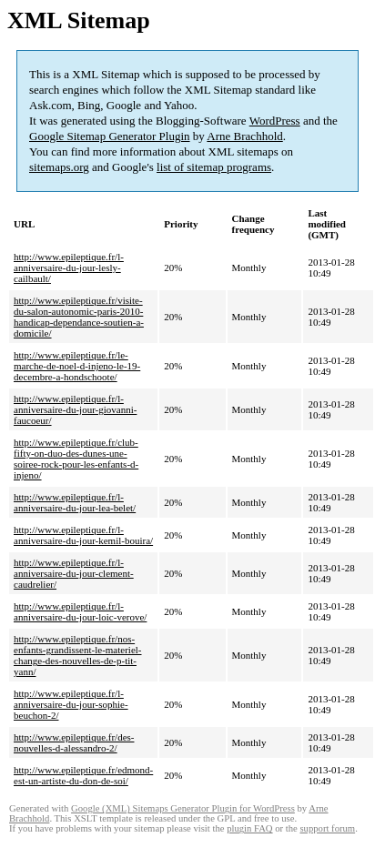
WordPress (275, 121)
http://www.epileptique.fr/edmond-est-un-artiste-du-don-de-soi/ (83, 775)
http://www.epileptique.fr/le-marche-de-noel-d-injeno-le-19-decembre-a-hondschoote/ (77, 366)
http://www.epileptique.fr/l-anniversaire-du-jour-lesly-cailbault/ (69, 267)
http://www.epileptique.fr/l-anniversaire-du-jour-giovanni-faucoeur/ (75, 409)
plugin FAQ (249, 828)
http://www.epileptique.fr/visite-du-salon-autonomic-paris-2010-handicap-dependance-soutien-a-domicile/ (79, 317)
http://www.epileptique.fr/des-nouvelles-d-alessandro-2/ (74, 742)
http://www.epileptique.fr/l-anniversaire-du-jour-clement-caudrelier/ (74, 573)
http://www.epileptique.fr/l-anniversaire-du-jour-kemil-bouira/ (83, 535)
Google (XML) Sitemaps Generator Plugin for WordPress (183, 808)
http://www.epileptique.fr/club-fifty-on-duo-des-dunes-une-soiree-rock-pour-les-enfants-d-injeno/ (76, 459)
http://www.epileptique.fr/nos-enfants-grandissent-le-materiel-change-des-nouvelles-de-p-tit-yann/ (78, 655)
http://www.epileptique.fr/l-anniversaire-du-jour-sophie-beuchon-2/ (71, 704)
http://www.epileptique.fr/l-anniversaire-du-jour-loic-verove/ (80, 611)
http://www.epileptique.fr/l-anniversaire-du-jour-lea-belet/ (75, 502)
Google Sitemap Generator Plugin (110, 136)
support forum (327, 828)
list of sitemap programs (214, 167)
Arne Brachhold (244, 136)
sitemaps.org (59, 167)
